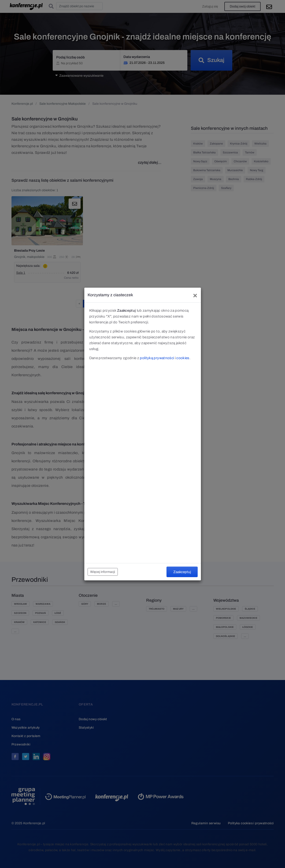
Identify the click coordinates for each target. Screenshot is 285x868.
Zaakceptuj (182, 572)
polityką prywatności (157, 358)
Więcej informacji (103, 572)
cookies (183, 358)
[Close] (195, 295)
